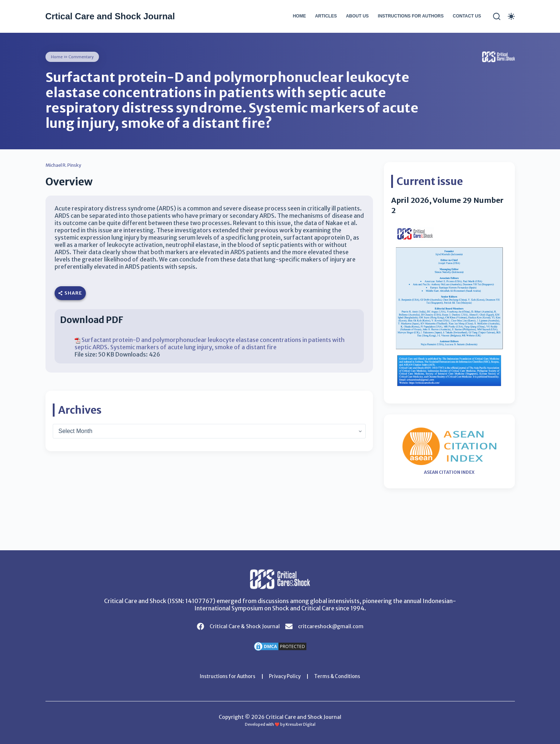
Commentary (83, 57)
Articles (326, 16)
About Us (358, 16)
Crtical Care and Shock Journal (110, 16)
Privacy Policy (286, 676)
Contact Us (467, 16)
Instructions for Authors (411, 16)
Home (299, 16)
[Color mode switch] (511, 16)
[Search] (497, 16)
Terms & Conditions (341, 676)
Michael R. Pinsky (67, 165)
